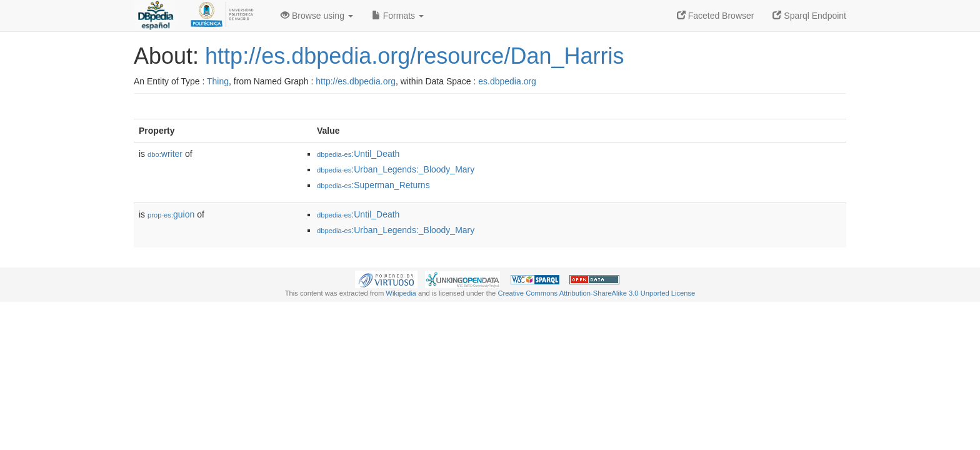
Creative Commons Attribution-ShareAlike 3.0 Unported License (596, 293)
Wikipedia (401, 293)
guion (171, 214)
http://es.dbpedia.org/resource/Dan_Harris (414, 56)
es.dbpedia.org (507, 81)
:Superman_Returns (373, 185)
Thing (218, 81)
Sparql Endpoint (809, 16)
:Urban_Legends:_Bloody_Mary (396, 169)
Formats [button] (398, 16)
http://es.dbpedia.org (356, 81)
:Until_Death (358, 154)
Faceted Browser (716, 16)
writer (165, 154)
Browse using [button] (317, 16)
